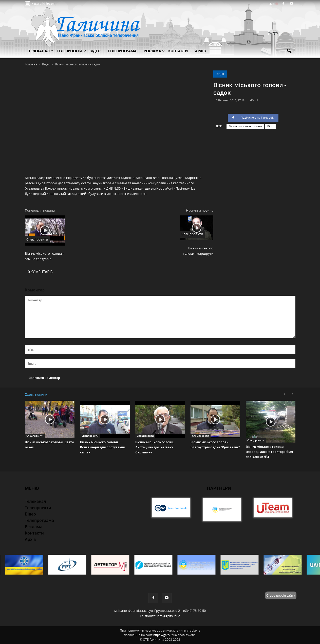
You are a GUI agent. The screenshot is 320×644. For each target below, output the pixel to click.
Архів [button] (200, 51)
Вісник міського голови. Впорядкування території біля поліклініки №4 (269, 452)
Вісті (270, 126)
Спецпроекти (37, 239)
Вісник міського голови (245, 126)
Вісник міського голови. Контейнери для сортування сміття (102, 447)
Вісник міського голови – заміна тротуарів (45, 256)
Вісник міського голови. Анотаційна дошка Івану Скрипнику (155, 447)
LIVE (273, 4)
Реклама (154, 51)
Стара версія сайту (281, 595)
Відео (220, 74)
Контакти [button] (178, 51)
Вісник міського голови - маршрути (198, 251)
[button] (289, 51)
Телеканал (41, 51)
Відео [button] (95, 51)
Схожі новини (36, 395)
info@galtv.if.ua (168, 616)
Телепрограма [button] (122, 51)
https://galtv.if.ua (165, 635)
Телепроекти (71, 51)
